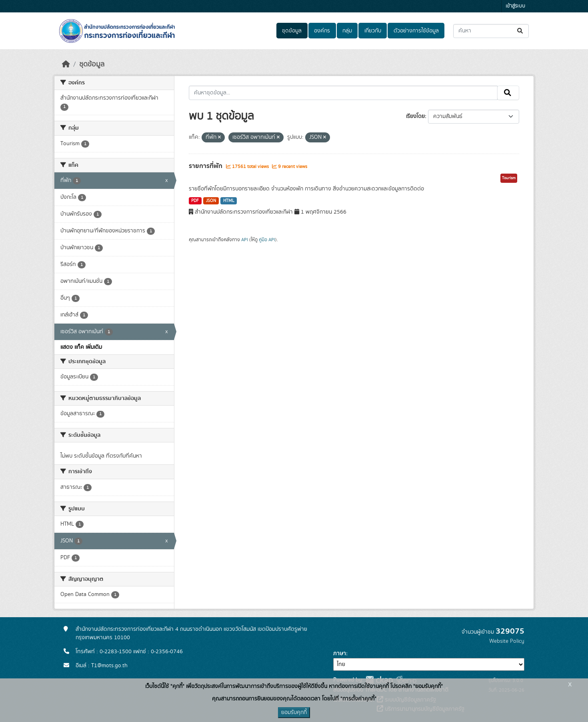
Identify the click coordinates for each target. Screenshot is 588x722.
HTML (229, 201)
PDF (195, 201)
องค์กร (322, 31)
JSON (211, 201)
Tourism (509, 178)
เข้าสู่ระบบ (515, 6)
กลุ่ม (347, 31)
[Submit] (521, 31)
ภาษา (340, 654)
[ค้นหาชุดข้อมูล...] (491, 31)
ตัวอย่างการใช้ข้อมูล (416, 31)
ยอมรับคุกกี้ (294, 712)
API (245, 240)
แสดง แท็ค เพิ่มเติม (81, 347)
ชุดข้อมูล (292, 31)
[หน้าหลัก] (66, 64)
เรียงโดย (415, 116)
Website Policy (507, 641)
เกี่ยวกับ (373, 31)
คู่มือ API (267, 240)
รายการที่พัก (206, 166)
